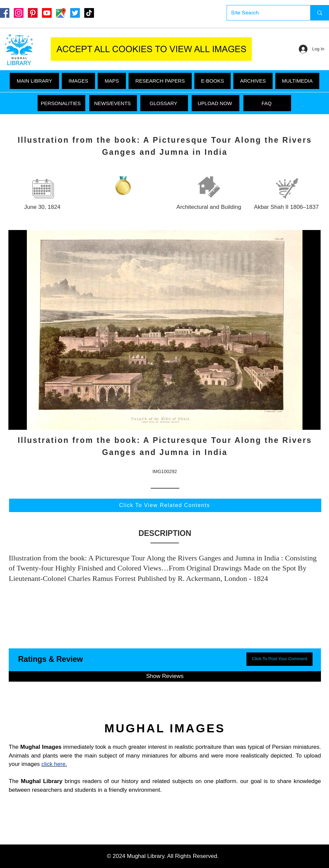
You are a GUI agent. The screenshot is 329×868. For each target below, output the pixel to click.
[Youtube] (47, 13)
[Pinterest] (33, 13)
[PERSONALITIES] (61, 103)
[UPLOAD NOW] (216, 103)
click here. (54, 764)
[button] (297, 81)
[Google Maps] (61, 13)
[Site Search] (264, 13)
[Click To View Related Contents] (165, 505)
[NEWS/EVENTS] (113, 103)
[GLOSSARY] (164, 103)
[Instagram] (19, 13)
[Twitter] (75, 13)
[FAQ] (267, 103)
